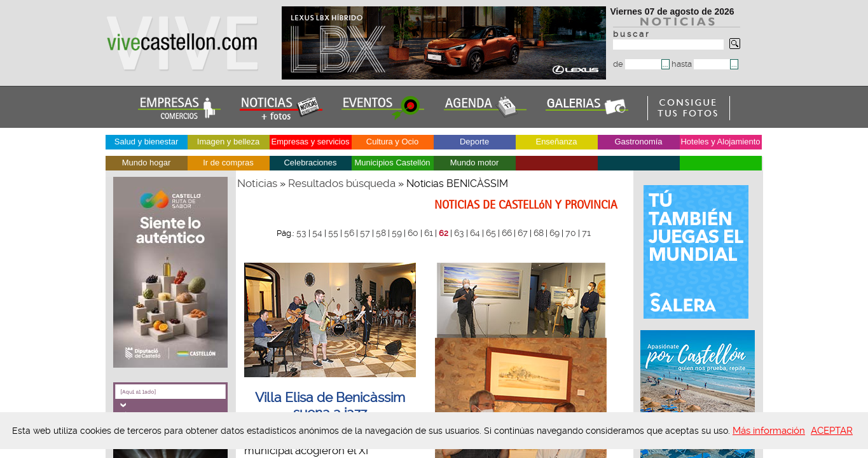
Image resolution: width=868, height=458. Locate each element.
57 (365, 233)
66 (507, 233)
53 (301, 233)
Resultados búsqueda (342, 183)
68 (539, 233)
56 (349, 233)
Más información (769, 431)
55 (333, 233)
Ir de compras (228, 163)
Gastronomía (638, 142)
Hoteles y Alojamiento (720, 142)
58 (381, 233)
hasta (701, 64)
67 (523, 233)
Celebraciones (310, 163)
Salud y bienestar (146, 142)
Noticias (257, 183)
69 (555, 233)
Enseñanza (556, 142)
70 (571, 233)
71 (586, 233)
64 (475, 233)
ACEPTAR (832, 431)
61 (429, 233)
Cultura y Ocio (392, 142)
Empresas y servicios (311, 142)
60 (413, 233)
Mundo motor (475, 163)
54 (317, 233)
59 (397, 233)
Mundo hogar (147, 163)
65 (491, 233)
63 (459, 233)
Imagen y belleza (228, 142)
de (637, 64)
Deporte (474, 142)
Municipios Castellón (392, 163)
